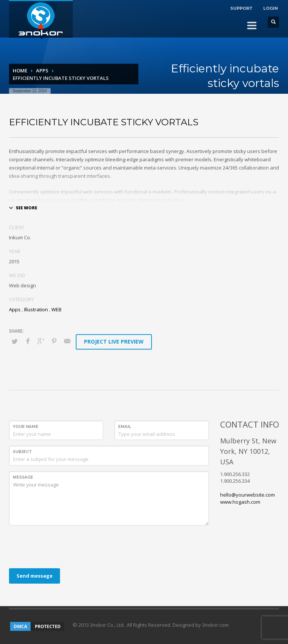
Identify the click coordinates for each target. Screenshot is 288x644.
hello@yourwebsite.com (247, 495)
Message (23, 477)
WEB (56, 309)
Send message (34, 576)
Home (20, 71)
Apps (42, 71)
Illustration (36, 309)
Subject (22, 452)
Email (124, 427)
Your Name (25, 427)
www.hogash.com (240, 502)
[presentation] (66, 546)
